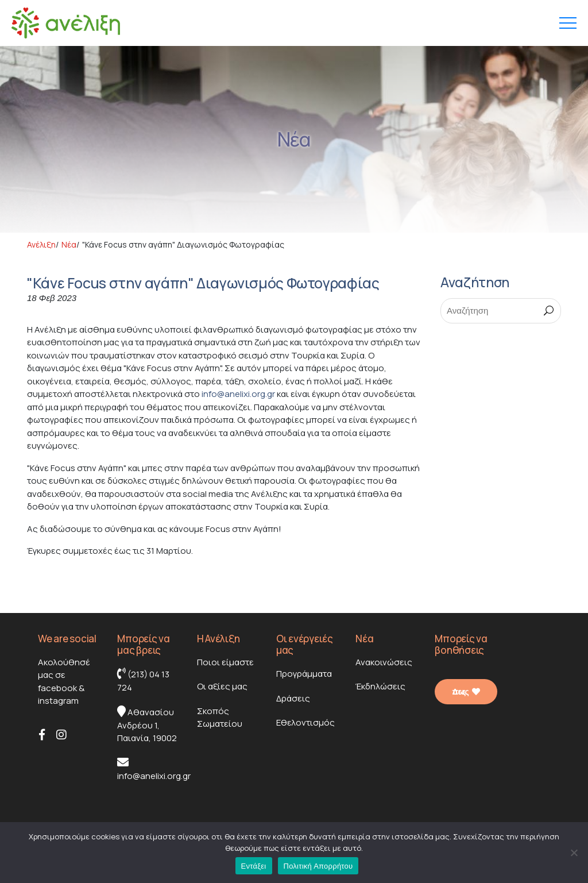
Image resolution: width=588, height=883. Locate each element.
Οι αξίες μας (222, 686)
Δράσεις (293, 698)
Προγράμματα (304, 674)
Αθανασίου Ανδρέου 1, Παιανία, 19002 (147, 725)
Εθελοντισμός (305, 722)
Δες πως (466, 692)
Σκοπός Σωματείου (220, 718)
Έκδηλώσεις (380, 686)
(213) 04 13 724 (143, 680)
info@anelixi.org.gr (238, 394)
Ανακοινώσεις (384, 662)
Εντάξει (254, 866)
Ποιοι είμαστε (225, 662)
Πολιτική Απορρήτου (318, 866)
